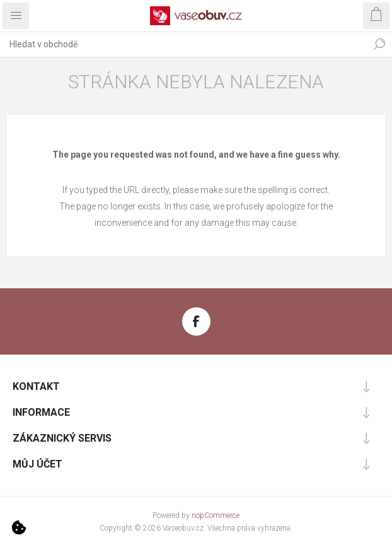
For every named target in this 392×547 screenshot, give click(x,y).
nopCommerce (216, 515)
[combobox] (183, 44)
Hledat (379, 44)
